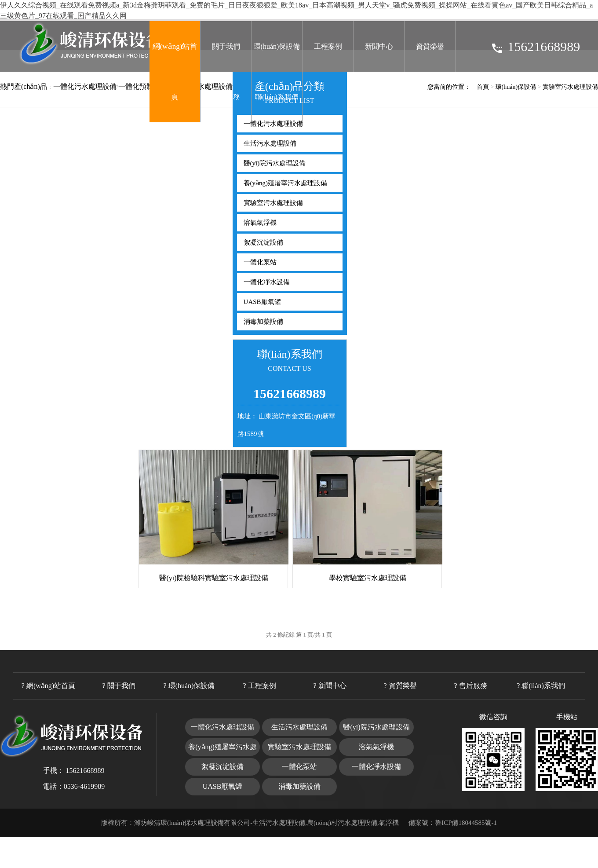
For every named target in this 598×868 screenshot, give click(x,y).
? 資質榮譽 (400, 686)
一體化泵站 (260, 262)
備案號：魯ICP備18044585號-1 (453, 823)
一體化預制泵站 (143, 86)
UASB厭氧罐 (262, 302)
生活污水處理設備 (270, 143)
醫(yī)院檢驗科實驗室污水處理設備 (213, 578)
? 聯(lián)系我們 (541, 686)
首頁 (483, 87)
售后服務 (226, 97)
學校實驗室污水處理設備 (368, 578)
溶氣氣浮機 (260, 223)
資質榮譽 (430, 46)
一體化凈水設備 (267, 282)
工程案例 (328, 46)
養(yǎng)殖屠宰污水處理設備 (286, 183)
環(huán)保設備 (277, 46)
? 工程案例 (259, 686)
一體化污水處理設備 (85, 86)
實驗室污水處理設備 (570, 87)
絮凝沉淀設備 (263, 242)
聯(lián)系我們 (277, 97)
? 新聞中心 (330, 686)
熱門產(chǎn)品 (24, 86)
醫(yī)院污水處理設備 (275, 163)
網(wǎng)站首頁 (175, 72)
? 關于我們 (119, 686)
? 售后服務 (470, 686)
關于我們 (226, 46)
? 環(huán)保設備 (189, 686)
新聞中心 (379, 46)
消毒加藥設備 (263, 322)
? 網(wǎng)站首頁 (48, 686)
